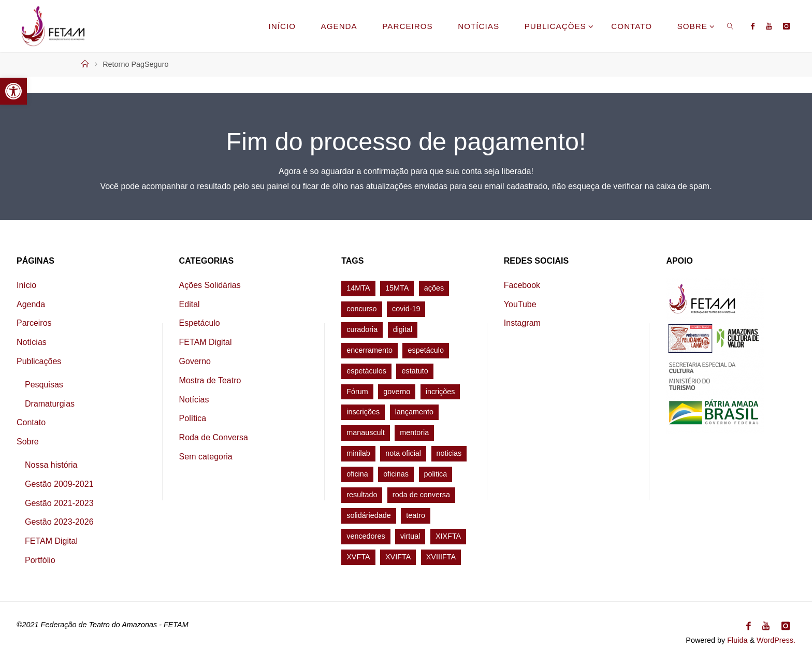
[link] (730, 26)
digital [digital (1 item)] (403, 329)
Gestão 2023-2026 (59, 522)
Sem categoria (206, 457)
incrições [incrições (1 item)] (440, 392)
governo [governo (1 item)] (397, 392)
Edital (190, 304)
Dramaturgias (50, 404)
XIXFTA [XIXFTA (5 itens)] (448, 536)
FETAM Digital (51, 541)
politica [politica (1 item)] (436, 474)
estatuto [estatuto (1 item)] (415, 371)
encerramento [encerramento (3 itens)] (369, 350)
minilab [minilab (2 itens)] (358, 453)
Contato (31, 422)
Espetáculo (200, 323)
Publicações (39, 361)
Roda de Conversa (214, 437)
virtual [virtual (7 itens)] (410, 536)
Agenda (31, 304)
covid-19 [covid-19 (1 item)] (406, 309)
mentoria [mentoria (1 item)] (414, 432)
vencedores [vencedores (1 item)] (366, 536)
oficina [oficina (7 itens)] (357, 474)
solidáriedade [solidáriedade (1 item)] (369, 515)
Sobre (28, 442)
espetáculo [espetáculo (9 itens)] (426, 350)
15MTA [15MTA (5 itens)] (397, 288)
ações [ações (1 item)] (434, 288)
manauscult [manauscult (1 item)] (366, 432)
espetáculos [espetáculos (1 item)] (366, 371)
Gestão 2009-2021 (59, 484)
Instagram (522, 323)
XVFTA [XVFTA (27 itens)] (358, 557)
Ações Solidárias (210, 285)
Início (26, 285)
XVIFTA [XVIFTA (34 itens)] (398, 557)
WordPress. (776, 640)
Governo (195, 361)
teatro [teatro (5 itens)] (416, 515)
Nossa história (51, 465)
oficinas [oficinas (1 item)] (396, 474)
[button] (13, 91)
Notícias (32, 342)
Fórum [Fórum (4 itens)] (357, 392)
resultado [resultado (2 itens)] (362, 495)
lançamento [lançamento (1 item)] (414, 412)
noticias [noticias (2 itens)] (449, 453)
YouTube (520, 304)
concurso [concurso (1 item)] (361, 309)
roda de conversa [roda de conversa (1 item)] (421, 495)
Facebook (522, 285)
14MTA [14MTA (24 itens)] (358, 288)
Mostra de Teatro (210, 380)
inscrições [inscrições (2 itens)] (363, 412)
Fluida (736, 640)
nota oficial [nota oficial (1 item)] (403, 453)
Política (193, 418)
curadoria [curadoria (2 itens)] (362, 329)
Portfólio (40, 560)
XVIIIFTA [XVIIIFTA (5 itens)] (441, 557)
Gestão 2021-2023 (59, 503)
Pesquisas (44, 385)
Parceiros (34, 323)
